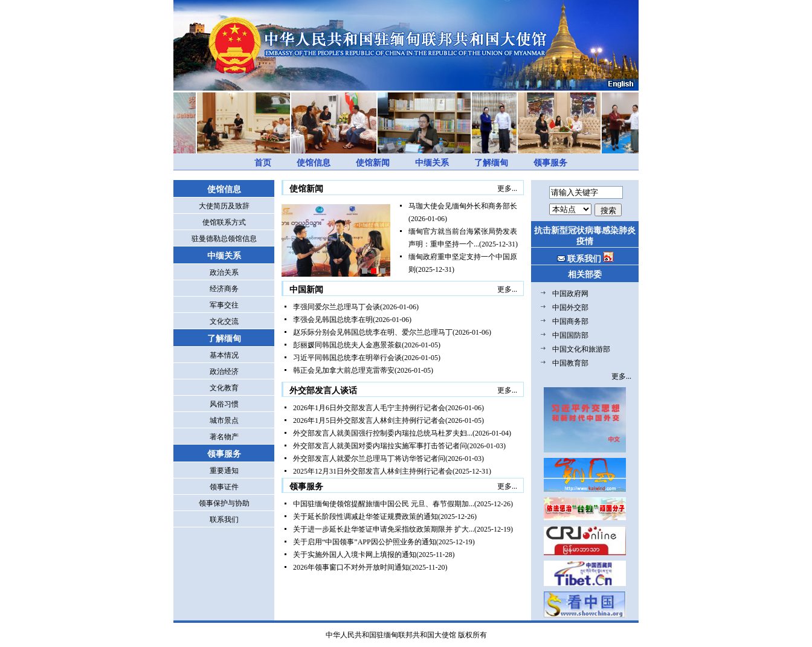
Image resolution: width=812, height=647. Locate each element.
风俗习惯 (224, 404)
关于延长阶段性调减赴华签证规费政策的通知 (366, 517)
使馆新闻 (373, 163)
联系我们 (224, 520)
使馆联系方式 (224, 222)
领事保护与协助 (224, 503)
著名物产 (224, 437)
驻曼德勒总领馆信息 (224, 239)
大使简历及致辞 (224, 206)
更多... (507, 188)
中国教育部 (570, 363)
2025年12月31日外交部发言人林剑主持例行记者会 (373, 471)
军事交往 (224, 305)
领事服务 (550, 163)
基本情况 (224, 355)
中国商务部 (570, 321)
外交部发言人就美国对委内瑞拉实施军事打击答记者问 (380, 446)
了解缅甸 (491, 163)
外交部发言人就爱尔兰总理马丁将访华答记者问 (369, 459)
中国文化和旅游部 (581, 349)
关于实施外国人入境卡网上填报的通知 (355, 555)
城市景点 (224, 420)
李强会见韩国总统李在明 (333, 320)
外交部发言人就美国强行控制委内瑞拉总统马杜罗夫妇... (383, 433)
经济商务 (224, 289)
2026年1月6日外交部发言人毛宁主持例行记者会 (369, 408)
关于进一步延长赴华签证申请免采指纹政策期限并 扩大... (384, 529)
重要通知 (224, 471)
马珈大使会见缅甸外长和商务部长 (463, 206)
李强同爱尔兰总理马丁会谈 (337, 307)
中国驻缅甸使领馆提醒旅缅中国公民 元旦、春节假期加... (384, 504)
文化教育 (224, 388)
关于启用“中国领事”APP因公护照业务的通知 (365, 542)
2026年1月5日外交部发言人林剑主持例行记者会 (369, 420)
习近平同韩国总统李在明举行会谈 (347, 358)
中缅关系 (432, 163)
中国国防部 (570, 335)
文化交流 (224, 321)
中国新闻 (306, 290)
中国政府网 (570, 294)
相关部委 (585, 275)
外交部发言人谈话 (323, 391)
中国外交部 (570, 307)
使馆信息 (314, 163)
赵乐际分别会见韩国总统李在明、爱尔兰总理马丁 (373, 332)
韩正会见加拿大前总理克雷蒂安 (344, 370)
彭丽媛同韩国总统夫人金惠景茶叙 (347, 345)
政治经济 (224, 372)
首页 (263, 163)
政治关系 (224, 272)
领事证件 (224, 487)
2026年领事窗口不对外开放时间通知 (351, 567)
